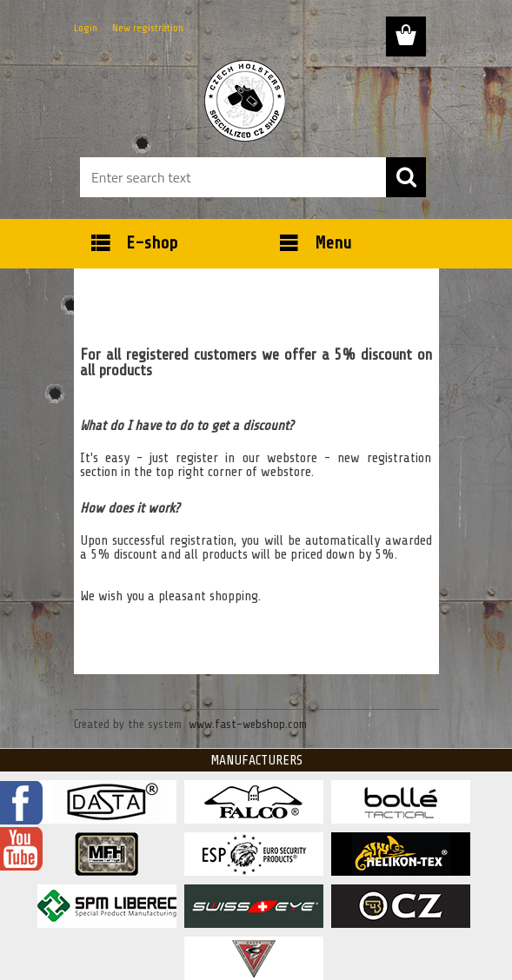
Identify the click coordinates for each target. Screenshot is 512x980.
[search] (406, 177)
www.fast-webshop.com (248, 724)
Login (86, 28)
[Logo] (246, 101)
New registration (148, 28)
